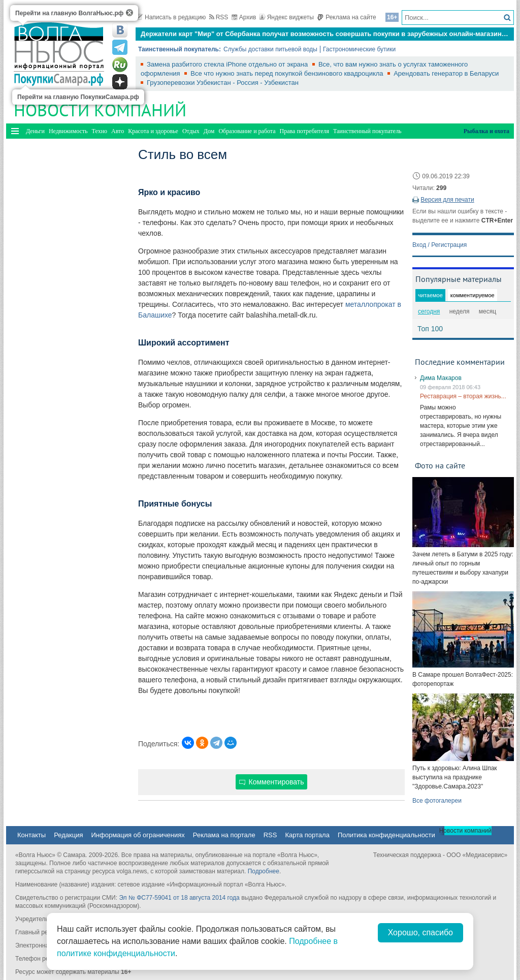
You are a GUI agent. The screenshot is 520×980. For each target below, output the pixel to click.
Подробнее (264, 871)
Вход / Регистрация (440, 245)
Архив (244, 17)
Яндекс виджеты (287, 17)
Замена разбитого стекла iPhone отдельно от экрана (228, 64)
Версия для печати (447, 200)
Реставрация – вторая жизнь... (463, 396)
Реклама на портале (224, 835)
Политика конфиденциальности (386, 835)
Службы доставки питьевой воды (270, 49)
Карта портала (307, 835)
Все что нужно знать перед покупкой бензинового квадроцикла (288, 73)
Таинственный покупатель (367, 131)
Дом (209, 131)
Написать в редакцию (171, 17)
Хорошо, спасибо (420, 932)
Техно (100, 131)
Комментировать (272, 782)
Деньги (35, 131)
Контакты (31, 835)
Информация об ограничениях (138, 835)
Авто (118, 131)
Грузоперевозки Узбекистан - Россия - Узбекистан (223, 83)
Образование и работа (247, 131)
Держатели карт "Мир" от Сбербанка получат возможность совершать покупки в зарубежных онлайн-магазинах (325, 34)
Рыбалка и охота (486, 131)
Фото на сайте (440, 465)
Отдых (191, 131)
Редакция (68, 835)
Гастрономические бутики (359, 49)
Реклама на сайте (347, 17)
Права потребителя (304, 131)
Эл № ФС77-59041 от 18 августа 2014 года (179, 898)
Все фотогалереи (437, 801)
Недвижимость (68, 131)
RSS (219, 17)
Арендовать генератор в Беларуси (446, 73)
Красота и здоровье (153, 131)
